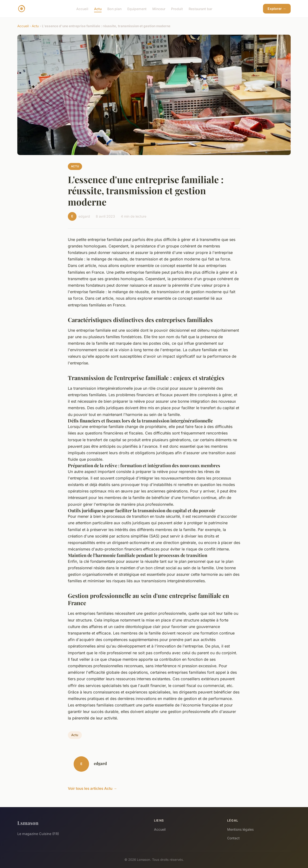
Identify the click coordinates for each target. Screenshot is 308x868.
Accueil (82, 9)
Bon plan (114, 9)
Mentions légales (240, 829)
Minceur (159, 9)
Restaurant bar (200, 9)
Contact (233, 838)
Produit (177, 9)
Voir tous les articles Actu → (92, 788)
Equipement (137, 9)
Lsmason (28, 823)
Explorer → (277, 9)
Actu (98, 9)
